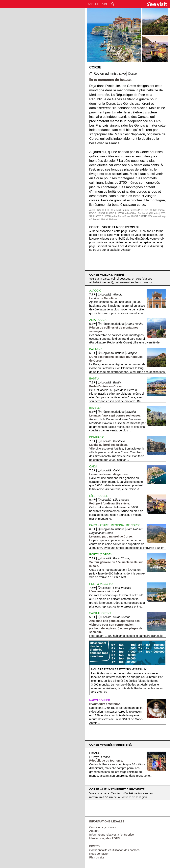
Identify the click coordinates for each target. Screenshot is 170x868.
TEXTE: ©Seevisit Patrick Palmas (120, 210)
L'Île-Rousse (99, 496)
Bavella (95, 408)
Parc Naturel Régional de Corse (115, 525)
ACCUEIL (94, 4)
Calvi (93, 466)
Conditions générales (103, 827)
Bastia (94, 378)
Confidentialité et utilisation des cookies (114, 850)
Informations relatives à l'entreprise (111, 835)
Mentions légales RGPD (105, 838)
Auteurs (94, 831)
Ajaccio (95, 291)
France (95, 753)
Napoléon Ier (100, 700)
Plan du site (97, 857)
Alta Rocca (98, 320)
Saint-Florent (100, 613)
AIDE (105, 4)
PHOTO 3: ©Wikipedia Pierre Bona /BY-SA (116, 216)
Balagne (96, 349)
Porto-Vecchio (101, 584)
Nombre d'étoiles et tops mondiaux (119, 669)
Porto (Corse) (100, 554)
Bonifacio (97, 437)
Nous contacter (99, 854)
